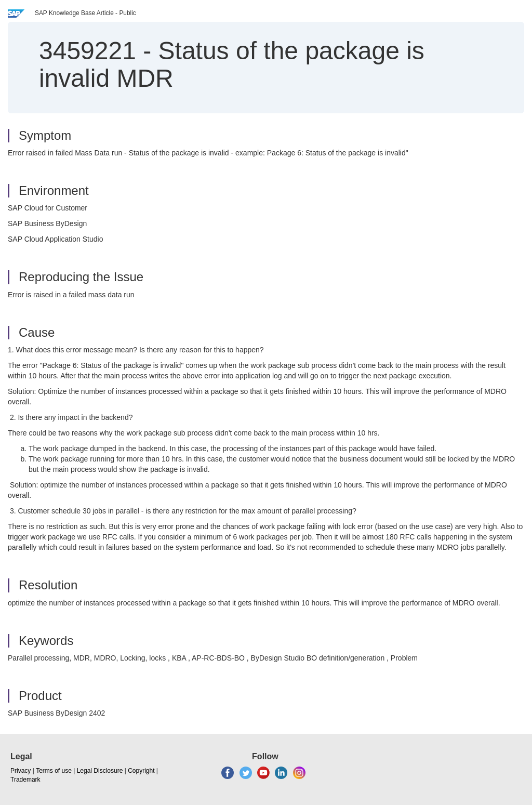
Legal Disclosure (100, 771)
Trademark (25, 780)
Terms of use (54, 771)
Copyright (141, 771)
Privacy (21, 771)
